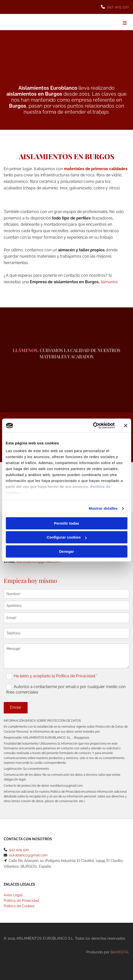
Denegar (66, 551)
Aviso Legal (13, 895)
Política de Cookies (19, 906)
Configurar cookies (67, 537)
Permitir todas (66, 523)
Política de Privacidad (21, 901)
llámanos (109, 282)
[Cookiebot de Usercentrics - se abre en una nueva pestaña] (93, 425)
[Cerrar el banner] (126, 425)
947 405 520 (118, 7)
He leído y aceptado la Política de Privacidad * (56, 676)
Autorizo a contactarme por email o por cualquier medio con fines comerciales (66, 689)
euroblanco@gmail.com (28, 855)
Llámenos (25, 350)
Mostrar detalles (103, 508)
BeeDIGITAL (120, 952)
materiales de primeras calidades (96, 169)
